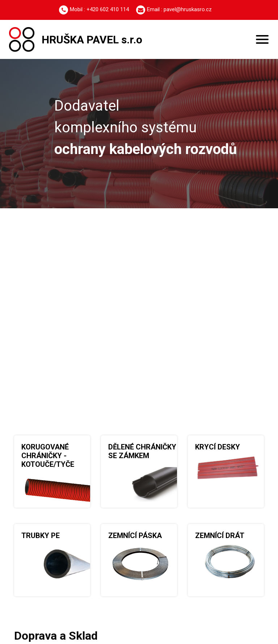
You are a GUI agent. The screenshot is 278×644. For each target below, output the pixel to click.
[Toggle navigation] (262, 39)
